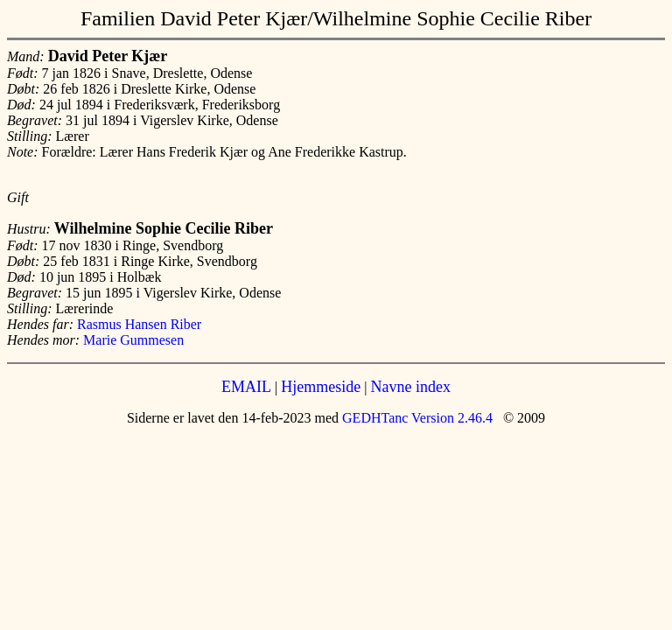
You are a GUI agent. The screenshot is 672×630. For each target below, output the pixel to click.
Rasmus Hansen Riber (139, 324)
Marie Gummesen (133, 340)
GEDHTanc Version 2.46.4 (416, 418)
